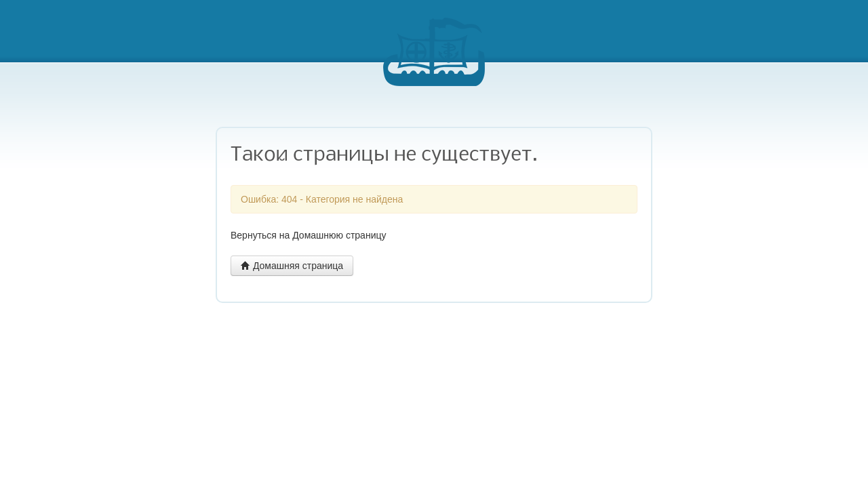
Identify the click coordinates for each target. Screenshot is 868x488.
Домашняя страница (292, 266)
